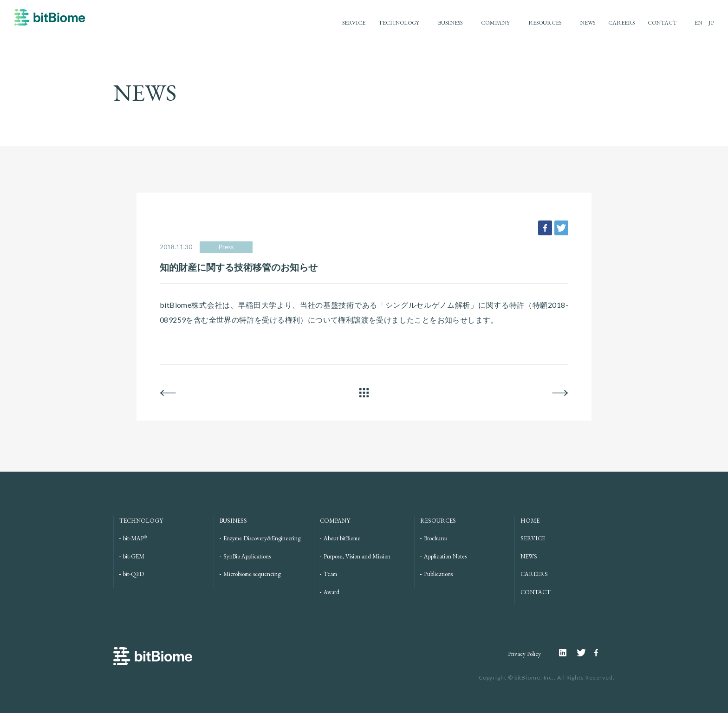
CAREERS (620, 23)
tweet (561, 228)
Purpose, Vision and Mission (357, 556)
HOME (530, 521)
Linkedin (568, 653)
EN (699, 23)
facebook (545, 228)
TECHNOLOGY (387, 23)
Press (226, 247)
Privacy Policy (524, 654)
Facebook (598, 653)
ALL (364, 393)
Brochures (435, 538)
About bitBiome (342, 538)
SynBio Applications (247, 556)
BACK (168, 393)
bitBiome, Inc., (535, 677)
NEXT (560, 393)
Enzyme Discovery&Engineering (262, 538)
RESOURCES (540, 23)
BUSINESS (441, 23)
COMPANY (489, 23)
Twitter (585, 653)
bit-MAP (135, 538)
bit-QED (133, 574)
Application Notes (445, 556)
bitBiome (50, 22)
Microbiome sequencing (252, 574)
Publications (438, 574)
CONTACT (662, 23)
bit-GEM (134, 556)
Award (331, 592)
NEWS (585, 23)
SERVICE (340, 23)
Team (330, 574)
